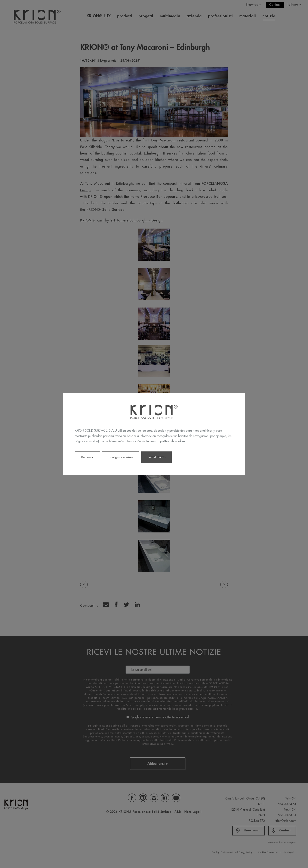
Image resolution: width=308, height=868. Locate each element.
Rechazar (87, 457)
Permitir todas (157, 457)
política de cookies (173, 441)
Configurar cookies (121, 457)
